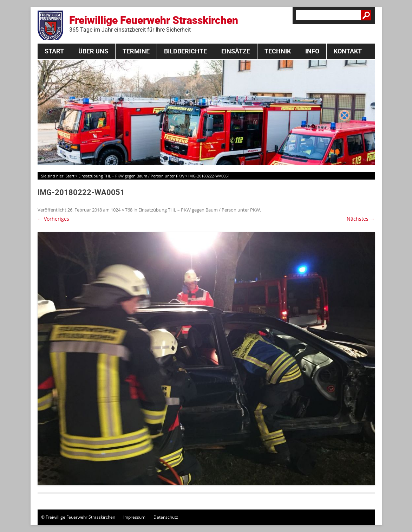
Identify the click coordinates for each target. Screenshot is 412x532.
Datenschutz (166, 517)
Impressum (134, 517)
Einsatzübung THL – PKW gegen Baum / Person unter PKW (131, 176)
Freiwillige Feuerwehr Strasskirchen (154, 24)
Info (312, 51)
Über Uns (93, 51)
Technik (278, 51)
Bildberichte (185, 51)
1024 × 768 (122, 210)
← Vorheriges (53, 219)
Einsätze (236, 51)
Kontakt (348, 51)
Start (54, 51)
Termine (136, 51)
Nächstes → (361, 219)
